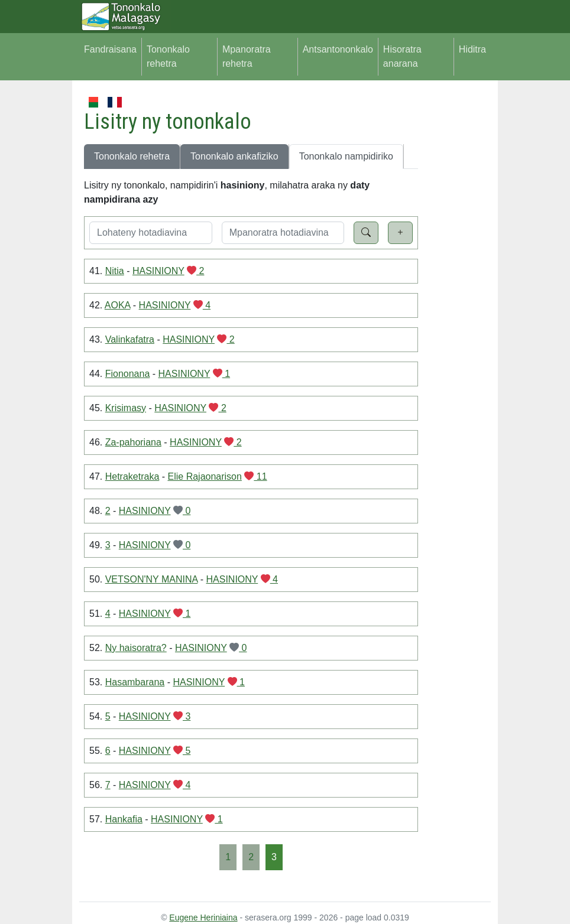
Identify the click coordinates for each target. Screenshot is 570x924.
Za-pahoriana (133, 442)
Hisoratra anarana (402, 56)
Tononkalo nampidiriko (346, 156)
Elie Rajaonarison (205, 476)
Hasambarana (135, 682)
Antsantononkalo (338, 49)
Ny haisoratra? (136, 648)
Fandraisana (110, 49)
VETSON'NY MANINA (152, 579)
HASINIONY (158, 271)
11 (255, 476)
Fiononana (128, 374)
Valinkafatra (130, 339)
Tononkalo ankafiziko (234, 156)
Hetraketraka (132, 476)
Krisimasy (126, 408)
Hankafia (124, 819)
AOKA (118, 305)
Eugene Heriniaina (203, 918)
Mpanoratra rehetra (247, 56)
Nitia (115, 271)
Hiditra (472, 49)
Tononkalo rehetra (168, 56)
